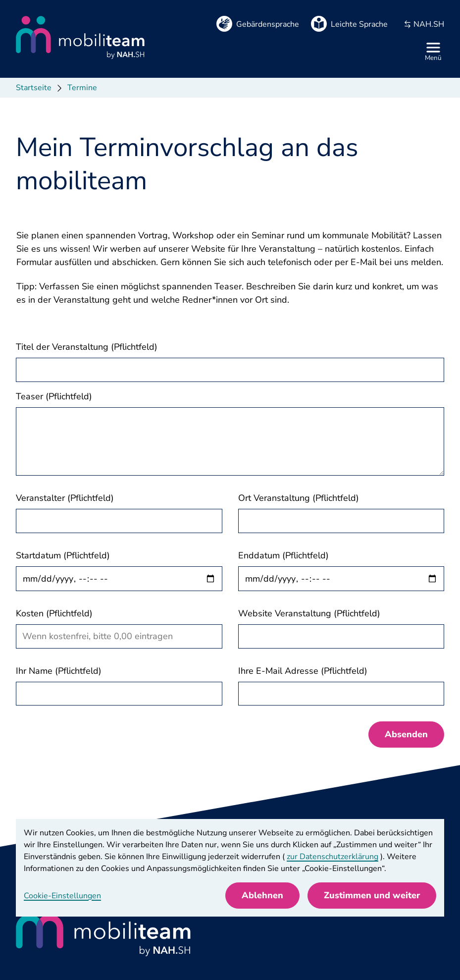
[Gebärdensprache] (258, 24)
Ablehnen (262, 895)
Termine (82, 88)
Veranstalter (65, 498)
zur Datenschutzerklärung (332, 857)
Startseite (34, 88)
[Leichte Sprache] (349, 24)
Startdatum (63, 555)
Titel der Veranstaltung (87, 347)
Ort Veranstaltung (299, 498)
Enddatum (283, 555)
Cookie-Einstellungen (62, 896)
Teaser (54, 396)
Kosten (54, 613)
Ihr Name (59, 671)
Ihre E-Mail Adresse (303, 671)
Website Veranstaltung (309, 613)
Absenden (406, 734)
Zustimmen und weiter (372, 895)
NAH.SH (424, 24)
